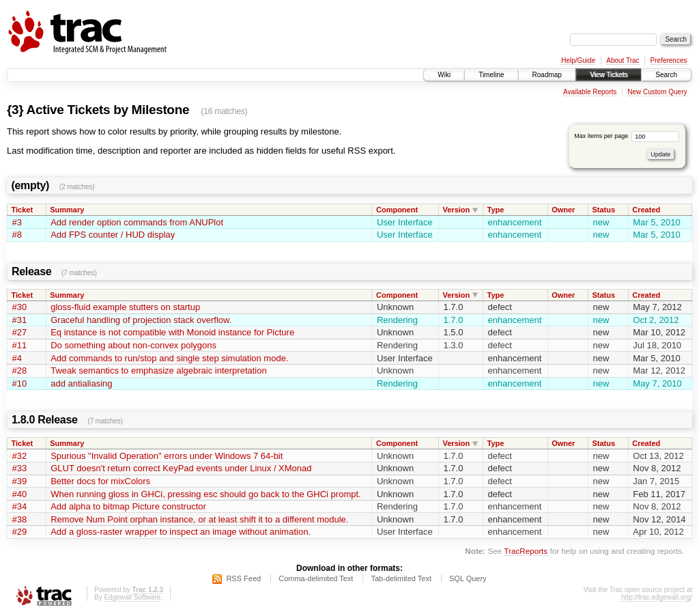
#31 (20, 320)
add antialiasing (81, 383)
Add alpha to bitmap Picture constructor (128, 506)
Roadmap (547, 75)
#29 (20, 532)
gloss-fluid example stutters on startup (125, 307)
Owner (563, 210)
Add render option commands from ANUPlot (137, 222)
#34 (20, 506)
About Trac (623, 60)
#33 (20, 468)
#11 (20, 345)
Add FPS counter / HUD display (113, 235)
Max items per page (627, 136)
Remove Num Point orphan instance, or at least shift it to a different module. (199, 519)
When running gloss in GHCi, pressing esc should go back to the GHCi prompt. (206, 494)
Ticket (23, 210)
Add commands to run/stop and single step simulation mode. (169, 358)
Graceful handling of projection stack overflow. (141, 320)
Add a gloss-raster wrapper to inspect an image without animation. (181, 532)
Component (397, 210)
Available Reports (590, 92)
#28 (20, 370)
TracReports (526, 551)
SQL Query (468, 578)
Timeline (491, 75)
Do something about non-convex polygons (133, 345)
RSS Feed (243, 578)
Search (666, 75)
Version (457, 210)
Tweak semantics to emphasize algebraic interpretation (159, 370)
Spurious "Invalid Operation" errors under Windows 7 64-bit (167, 456)
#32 (20, 456)
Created (646, 210)
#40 (20, 494)
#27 (20, 332)
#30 (20, 307)
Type (496, 210)
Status (604, 210)
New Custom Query (657, 92)
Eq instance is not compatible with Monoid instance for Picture (172, 332)
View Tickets (609, 75)
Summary (67, 210)
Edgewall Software (132, 597)
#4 (17, 358)
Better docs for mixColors (100, 481)
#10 (20, 383)
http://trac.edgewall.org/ (657, 597)
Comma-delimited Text (316, 578)
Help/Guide (578, 60)
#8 (17, 235)
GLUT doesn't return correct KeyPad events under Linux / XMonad (181, 468)
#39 (20, 481)
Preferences (669, 60)
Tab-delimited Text (401, 578)
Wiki (444, 75)
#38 (20, 519)
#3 (17, 222)
